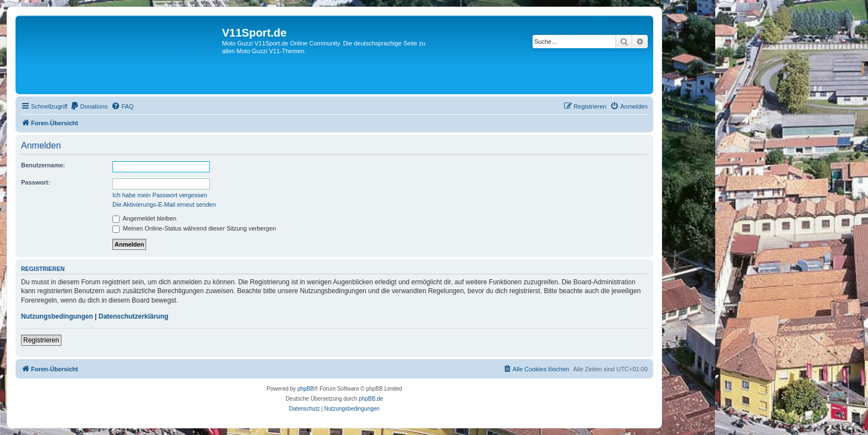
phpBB (306, 389)
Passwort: (36, 182)
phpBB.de (371, 399)
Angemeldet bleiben (144, 218)
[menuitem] (89, 106)
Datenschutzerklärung (133, 316)
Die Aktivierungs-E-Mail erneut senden (164, 204)
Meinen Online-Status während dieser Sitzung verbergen (194, 228)
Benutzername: (43, 165)
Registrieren (41, 340)
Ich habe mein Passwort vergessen (160, 195)
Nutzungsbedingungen (57, 316)
